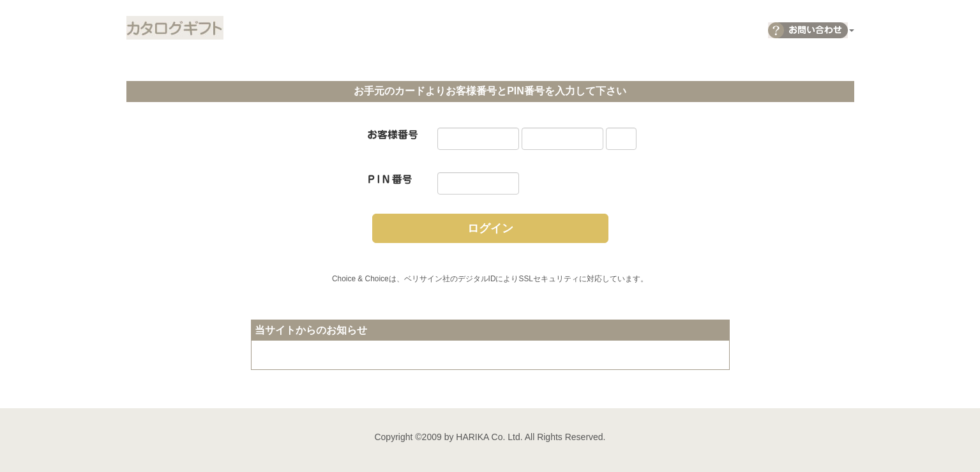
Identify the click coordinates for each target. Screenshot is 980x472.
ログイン (490, 228)
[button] (811, 27)
